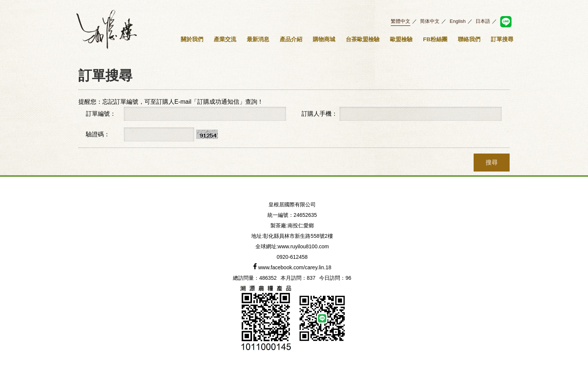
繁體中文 (400, 21)
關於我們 (192, 39)
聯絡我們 (469, 39)
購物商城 (324, 39)
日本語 (483, 21)
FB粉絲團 (435, 39)
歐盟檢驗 (401, 39)
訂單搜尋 (502, 39)
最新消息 (258, 39)
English (458, 21)
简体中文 (430, 21)
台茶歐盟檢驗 (363, 39)
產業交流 (225, 39)
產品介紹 (291, 39)
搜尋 (492, 162)
